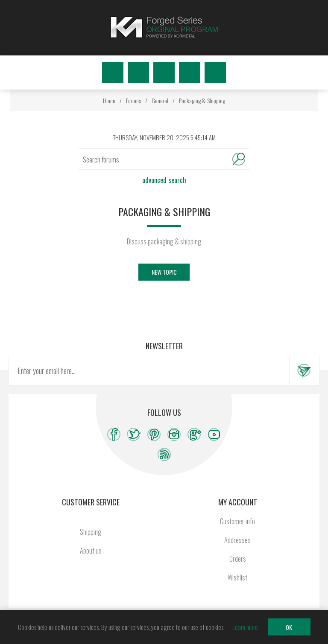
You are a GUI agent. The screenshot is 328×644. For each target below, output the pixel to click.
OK (289, 627)
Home (109, 100)
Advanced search (164, 180)
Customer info (237, 521)
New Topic (164, 272)
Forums (133, 100)
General (160, 100)
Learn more (245, 627)
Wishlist (190, 73)
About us (91, 551)
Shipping (91, 532)
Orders (238, 559)
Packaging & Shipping (202, 100)
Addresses (237, 540)
